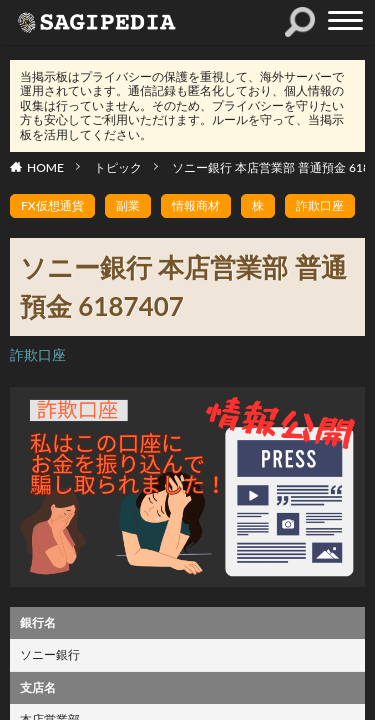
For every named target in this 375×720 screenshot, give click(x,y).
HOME (45, 167)
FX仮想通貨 (52, 205)
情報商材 (196, 205)
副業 (128, 205)
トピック (118, 167)
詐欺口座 (320, 205)
